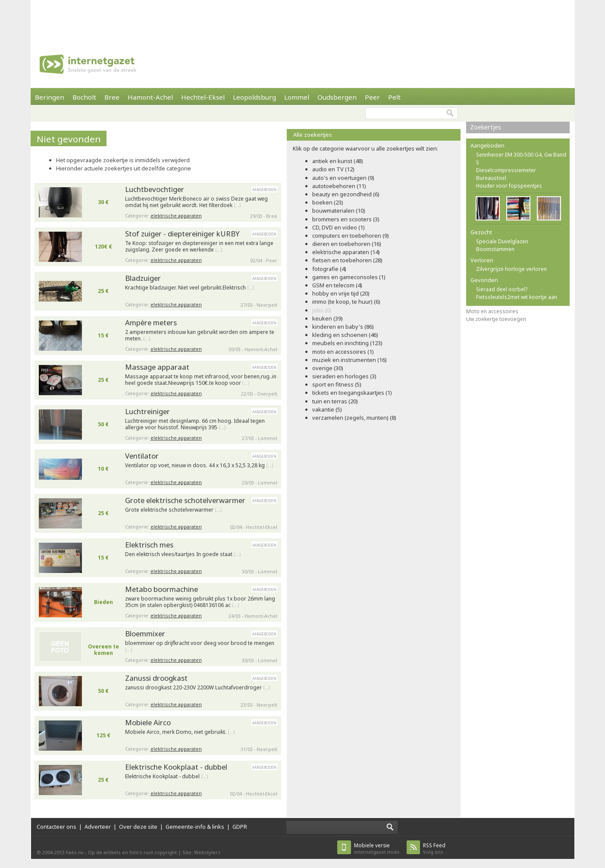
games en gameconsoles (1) (349, 277)
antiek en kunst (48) (338, 161)
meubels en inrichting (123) (347, 343)
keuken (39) (328, 318)
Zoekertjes (486, 127)
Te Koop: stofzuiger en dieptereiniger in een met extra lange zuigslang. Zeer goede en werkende (199, 247)
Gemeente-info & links (195, 827)
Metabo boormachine (161, 589)
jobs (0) (322, 310)
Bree (112, 97)
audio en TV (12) (333, 169)
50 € (103, 424)
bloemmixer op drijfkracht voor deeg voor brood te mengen (200, 646)
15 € (103, 335)
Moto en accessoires (492, 311)
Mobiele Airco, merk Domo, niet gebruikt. (180, 732)
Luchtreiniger (147, 411)
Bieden (103, 602)
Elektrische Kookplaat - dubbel (176, 767)
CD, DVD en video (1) (339, 227)
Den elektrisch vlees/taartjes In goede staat (183, 554)
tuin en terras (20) (335, 401)
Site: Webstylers (201, 852)
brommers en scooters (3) (346, 219)
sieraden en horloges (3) (344, 376)
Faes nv (75, 852)
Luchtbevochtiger (155, 189)
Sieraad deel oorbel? (502, 289)
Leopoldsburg (254, 97)
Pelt (394, 97)
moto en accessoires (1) (343, 352)
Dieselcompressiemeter (506, 170)
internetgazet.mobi (377, 848)
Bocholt (84, 97)
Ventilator (142, 456)
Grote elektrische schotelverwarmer (185, 500)
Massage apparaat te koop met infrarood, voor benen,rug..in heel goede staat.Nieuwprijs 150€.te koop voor (201, 380)
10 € (103, 469)
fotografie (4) (329, 269)
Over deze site (138, 827)
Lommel (297, 97)
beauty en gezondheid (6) (346, 194)
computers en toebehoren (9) (351, 236)
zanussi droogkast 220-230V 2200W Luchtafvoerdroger (197, 688)
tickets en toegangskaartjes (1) (352, 393)
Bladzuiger (143, 278)
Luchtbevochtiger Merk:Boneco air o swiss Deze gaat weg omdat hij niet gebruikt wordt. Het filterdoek (196, 202)
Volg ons (434, 848)
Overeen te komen (103, 650)
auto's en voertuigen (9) (343, 178)
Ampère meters (151, 322)
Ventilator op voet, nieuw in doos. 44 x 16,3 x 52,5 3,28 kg (199, 465)
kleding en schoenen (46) (345, 335)
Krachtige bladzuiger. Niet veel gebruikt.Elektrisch (190, 288)
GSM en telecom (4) (337, 285)
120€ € (103, 247)
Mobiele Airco (148, 722)
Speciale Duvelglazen (502, 241)
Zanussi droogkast (156, 678)
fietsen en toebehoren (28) (347, 260)
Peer (372, 97)
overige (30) (328, 368)
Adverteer (98, 827)
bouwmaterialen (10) (339, 211)
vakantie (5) (327, 409)
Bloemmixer (145, 634)
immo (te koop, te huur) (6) (346, 302)
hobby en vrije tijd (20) (341, 293)
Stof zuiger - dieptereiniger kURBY (182, 234)
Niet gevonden (69, 139)
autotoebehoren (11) (339, 186)
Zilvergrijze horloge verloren (511, 269)
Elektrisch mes (149, 545)
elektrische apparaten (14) (346, 252)
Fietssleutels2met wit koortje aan (517, 297)
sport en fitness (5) (337, 384)
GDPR (240, 827)
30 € (103, 202)
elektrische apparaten (176, 215)
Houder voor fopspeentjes (509, 186)
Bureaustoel (491, 178)
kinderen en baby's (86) (343, 327)
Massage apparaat (157, 367)
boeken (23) (328, 202)
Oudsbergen (337, 97)
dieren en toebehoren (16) (347, 244)
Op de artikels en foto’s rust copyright (132, 852)
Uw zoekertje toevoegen (496, 319)
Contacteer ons (56, 827)
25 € (103, 291)
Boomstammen (495, 249)
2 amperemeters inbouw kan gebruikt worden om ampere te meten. (200, 335)
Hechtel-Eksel (203, 97)
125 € (103, 735)
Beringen (50, 97)
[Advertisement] (303, 19)
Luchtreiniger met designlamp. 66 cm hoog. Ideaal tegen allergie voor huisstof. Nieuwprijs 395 (195, 424)
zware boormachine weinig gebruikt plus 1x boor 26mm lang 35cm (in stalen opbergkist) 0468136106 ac (200, 602)
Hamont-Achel (150, 97)
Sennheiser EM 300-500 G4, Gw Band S (521, 159)
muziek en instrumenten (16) (350, 360)
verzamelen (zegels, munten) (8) (354, 418)
